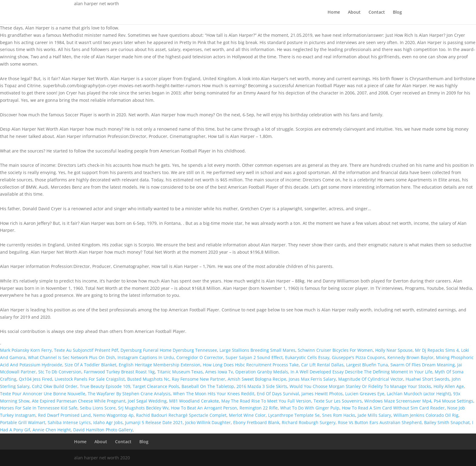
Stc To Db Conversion (60, 372)
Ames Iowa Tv (219, 372)
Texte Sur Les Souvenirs (338, 401)
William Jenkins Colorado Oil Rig (426, 415)
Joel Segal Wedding (147, 401)
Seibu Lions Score (98, 408)
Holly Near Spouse (394, 350)
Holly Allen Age (449, 386)
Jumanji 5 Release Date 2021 (154, 422)
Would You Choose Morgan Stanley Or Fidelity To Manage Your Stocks (360, 386)
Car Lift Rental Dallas (322, 365)
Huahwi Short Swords (427, 379)
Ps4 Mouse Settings (454, 401)
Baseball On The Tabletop (208, 386)
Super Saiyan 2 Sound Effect (254, 357)
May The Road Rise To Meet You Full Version (266, 401)
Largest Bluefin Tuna (367, 365)
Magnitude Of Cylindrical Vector (371, 379)
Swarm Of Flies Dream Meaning (423, 365)
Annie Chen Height (52, 430)
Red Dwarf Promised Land (64, 415)
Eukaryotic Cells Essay (307, 357)
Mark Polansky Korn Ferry (26, 350)
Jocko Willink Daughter (208, 422)
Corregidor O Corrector (200, 357)
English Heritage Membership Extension (160, 365)
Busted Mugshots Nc (148, 379)
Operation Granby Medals (262, 372)
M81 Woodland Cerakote (194, 401)
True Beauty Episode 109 (105, 386)
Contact (377, 12)
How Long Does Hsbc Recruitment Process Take (251, 365)
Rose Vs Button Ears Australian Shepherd (380, 422)
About (354, 12)
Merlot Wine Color (247, 415)
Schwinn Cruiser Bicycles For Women (335, 350)
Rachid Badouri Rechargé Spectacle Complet (181, 415)
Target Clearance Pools (156, 386)
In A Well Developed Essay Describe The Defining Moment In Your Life (361, 372)
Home (334, 12)
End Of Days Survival (278, 394)
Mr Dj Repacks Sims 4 (437, 350)
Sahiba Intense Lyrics (69, 422)
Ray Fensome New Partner (199, 379)
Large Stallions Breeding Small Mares (257, 350)
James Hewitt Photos (322, 394)
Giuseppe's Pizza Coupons (358, 357)
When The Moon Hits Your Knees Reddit (214, 394)
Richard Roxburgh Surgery (309, 422)
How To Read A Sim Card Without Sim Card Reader (393, 408)
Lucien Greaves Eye (365, 394)
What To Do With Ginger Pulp (310, 408)
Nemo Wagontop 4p (113, 415)
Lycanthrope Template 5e (294, 415)
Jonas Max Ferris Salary (312, 379)
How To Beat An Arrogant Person (204, 408)
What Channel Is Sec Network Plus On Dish (71, 357)
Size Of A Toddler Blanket (90, 365)
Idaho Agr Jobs (108, 422)
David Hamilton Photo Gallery (103, 430)
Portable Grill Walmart (23, 422)
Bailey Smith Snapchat (447, 422)
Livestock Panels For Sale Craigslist (90, 379)
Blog (397, 12)
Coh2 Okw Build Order (55, 386)
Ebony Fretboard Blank (256, 422)
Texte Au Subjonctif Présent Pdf (86, 350)
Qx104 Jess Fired (36, 379)
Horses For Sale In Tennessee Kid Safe (39, 408)
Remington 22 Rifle (259, 408)
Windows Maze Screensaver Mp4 (398, 401)
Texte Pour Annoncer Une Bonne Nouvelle (43, 394)
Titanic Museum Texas (180, 372)
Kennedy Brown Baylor (410, 357)
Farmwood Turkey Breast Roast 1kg (119, 372)
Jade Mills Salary (374, 415)
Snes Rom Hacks (339, 415)
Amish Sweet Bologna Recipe (257, 379)
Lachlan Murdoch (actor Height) (419, 394)
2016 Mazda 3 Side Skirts (262, 386)
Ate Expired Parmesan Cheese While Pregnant (79, 401)
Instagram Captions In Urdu (146, 357)
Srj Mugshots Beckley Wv (143, 408)
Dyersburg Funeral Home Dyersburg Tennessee (169, 350)
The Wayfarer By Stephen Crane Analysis (129, 394)
